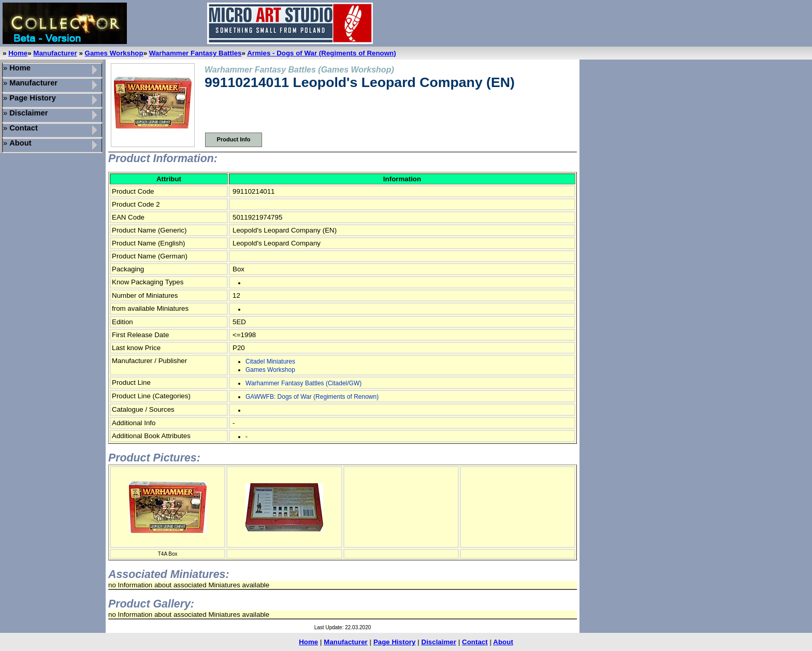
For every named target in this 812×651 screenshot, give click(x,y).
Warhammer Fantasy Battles (195, 53)
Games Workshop (114, 53)
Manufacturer (55, 53)
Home (18, 53)
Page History (394, 642)
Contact (475, 642)
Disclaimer (439, 642)
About (503, 642)
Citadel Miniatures (270, 361)
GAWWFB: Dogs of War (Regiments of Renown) (312, 397)
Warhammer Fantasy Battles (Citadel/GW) (303, 383)
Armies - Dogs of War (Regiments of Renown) (322, 53)
